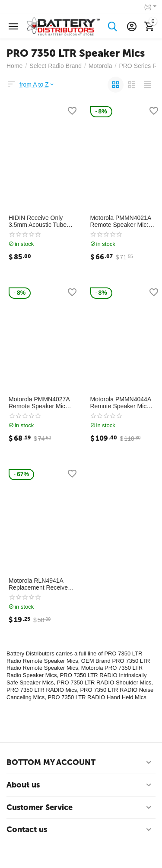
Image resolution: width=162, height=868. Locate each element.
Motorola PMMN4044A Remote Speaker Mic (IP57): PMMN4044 (121, 403)
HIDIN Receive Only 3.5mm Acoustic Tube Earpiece (38, 222)
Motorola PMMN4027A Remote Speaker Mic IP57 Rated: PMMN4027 (41, 403)
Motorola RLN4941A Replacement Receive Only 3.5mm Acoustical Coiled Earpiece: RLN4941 (40, 584)
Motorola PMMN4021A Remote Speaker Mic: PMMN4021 (121, 222)
